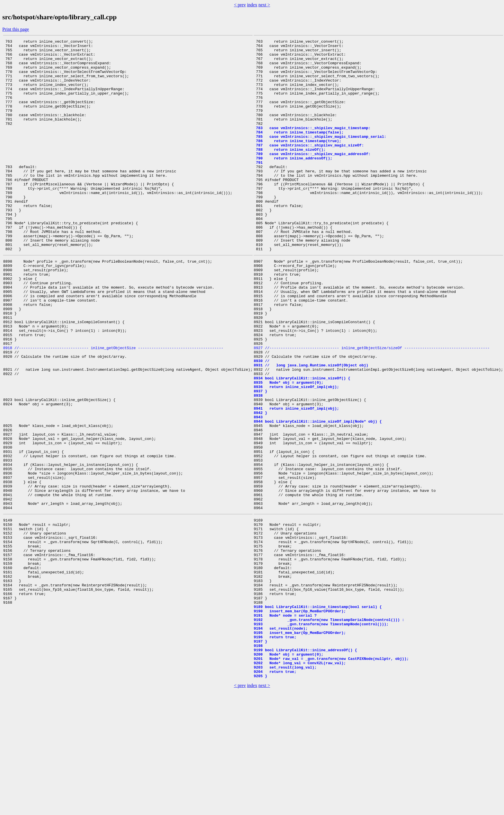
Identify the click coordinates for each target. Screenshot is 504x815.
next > (264, 5)
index (252, 5)
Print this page (16, 29)
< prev (240, 5)
